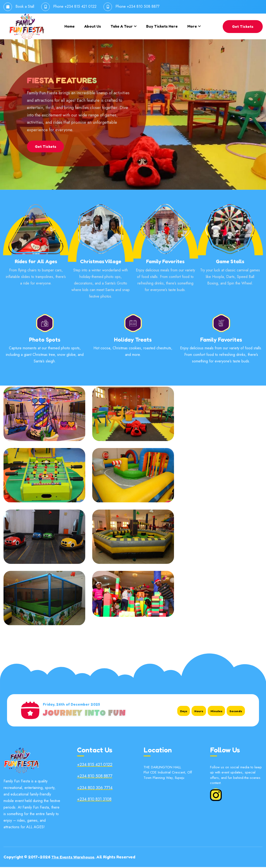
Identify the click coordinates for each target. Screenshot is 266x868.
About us (93, 26)
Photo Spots (45, 340)
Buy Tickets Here (162, 26)
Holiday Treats (133, 340)
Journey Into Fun (84, 715)
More (192, 26)
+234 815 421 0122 (81, 6)
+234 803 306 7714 (95, 789)
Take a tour (122, 26)
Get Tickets (243, 26)
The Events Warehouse (74, 858)
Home (70, 26)
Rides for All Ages (36, 263)
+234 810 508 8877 (143, 6)
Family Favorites (165, 263)
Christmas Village (101, 263)
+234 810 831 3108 (94, 800)
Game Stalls (230, 263)
